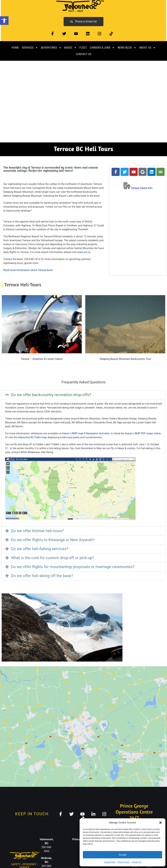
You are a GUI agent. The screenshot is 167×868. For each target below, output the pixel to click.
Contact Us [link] (136, 862)
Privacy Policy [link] (124, 862)
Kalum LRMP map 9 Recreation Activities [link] (86, 433)
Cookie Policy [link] (110, 862)
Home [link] (15, 48)
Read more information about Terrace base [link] (28, 270)
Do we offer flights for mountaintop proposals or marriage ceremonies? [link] (73, 567)
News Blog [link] (127, 48)
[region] (83, 102)
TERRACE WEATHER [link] (138, 206)
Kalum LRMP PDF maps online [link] (143, 433)
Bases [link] (70, 48)
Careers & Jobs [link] (102, 48)
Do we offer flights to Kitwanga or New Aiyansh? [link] (53, 540)
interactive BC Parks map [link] (32, 437)
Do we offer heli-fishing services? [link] (40, 549)
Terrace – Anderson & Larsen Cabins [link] (42, 359)
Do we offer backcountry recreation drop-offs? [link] (51, 395)
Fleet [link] (83, 48)
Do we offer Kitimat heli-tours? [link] (37, 531)
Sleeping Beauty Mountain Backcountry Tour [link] (125, 359)
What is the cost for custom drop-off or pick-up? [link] (52, 558)
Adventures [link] (51, 48)
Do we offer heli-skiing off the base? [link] (42, 576)
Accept (123, 855)
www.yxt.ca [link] (84, 252)
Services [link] (30, 48)
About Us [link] (147, 48)
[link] (4, 21)
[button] (160, 823)
